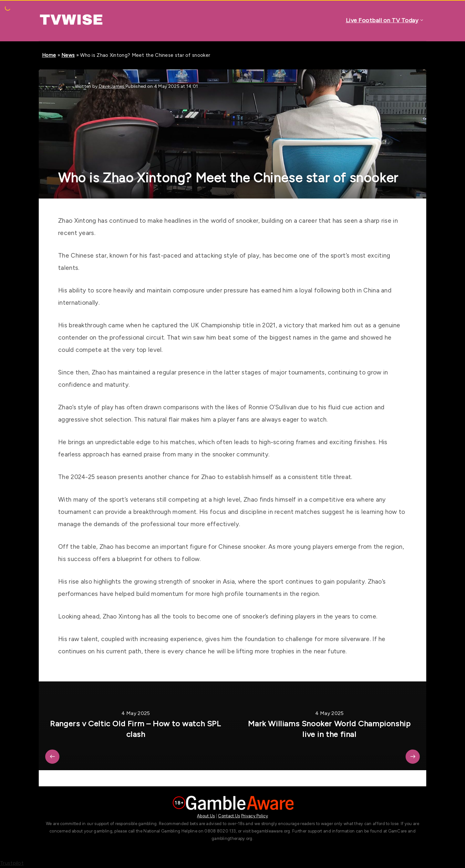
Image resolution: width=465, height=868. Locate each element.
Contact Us (229, 816)
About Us (206, 816)
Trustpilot (12, 863)
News (68, 55)
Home (49, 55)
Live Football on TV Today (382, 20)
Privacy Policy (255, 816)
